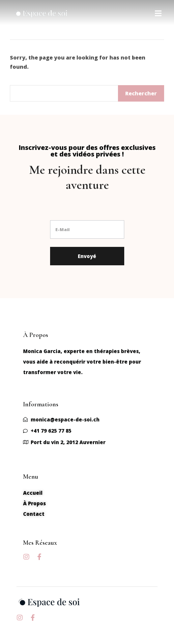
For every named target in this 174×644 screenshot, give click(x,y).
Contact (34, 514)
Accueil (33, 493)
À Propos (34, 503)
